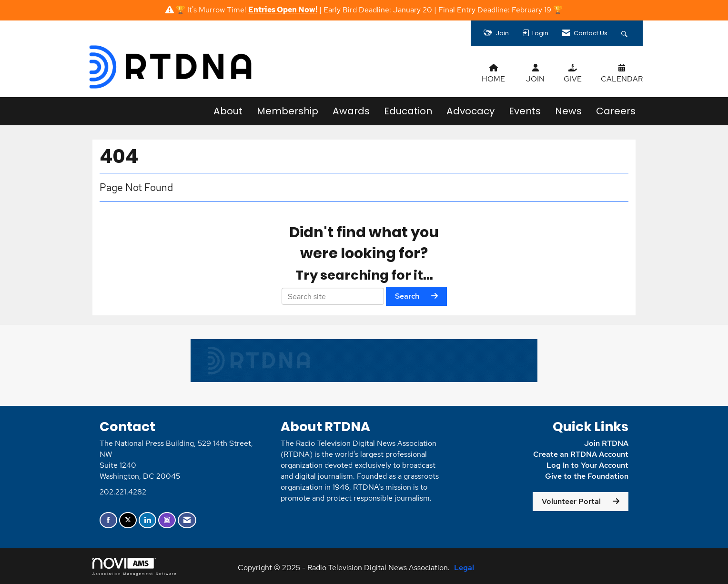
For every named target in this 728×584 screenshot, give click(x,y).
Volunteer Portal (571, 501)
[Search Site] (626, 33)
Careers (616, 111)
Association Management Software (135, 567)
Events (525, 111)
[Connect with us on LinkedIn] (147, 520)
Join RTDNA (606, 443)
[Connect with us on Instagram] (167, 520)
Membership (288, 111)
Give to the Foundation (587, 476)
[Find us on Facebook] (108, 520)
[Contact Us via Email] (187, 520)
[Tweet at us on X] (128, 520)
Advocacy (470, 111)
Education (408, 111)
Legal (464, 568)
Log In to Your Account (587, 465)
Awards (351, 111)
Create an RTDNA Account (581, 454)
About (228, 111)
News (568, 111)
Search (407, 296)
